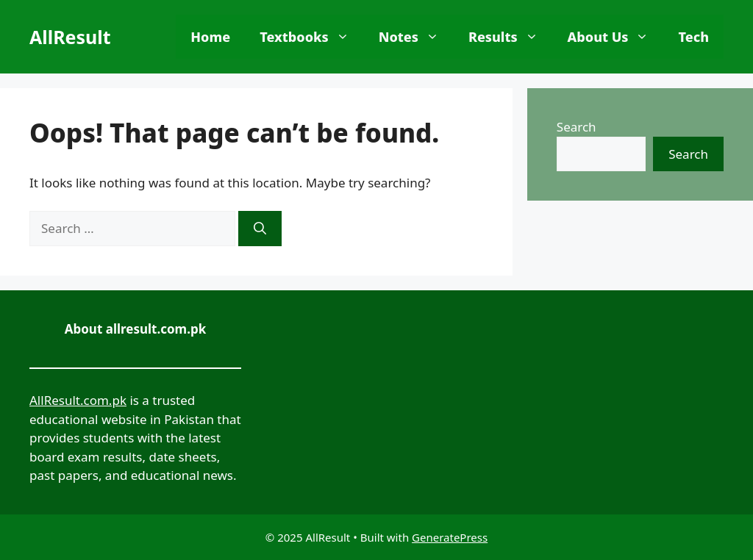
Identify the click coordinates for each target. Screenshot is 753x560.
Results (511, 37)
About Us (616, 37)
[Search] (260, 229)
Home (210, 37)
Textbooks (311, 37)
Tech (693, 37)
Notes (416, 37)
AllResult (70, 37)
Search (577, 127)
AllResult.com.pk (78, 400)
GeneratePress (450, 537)
